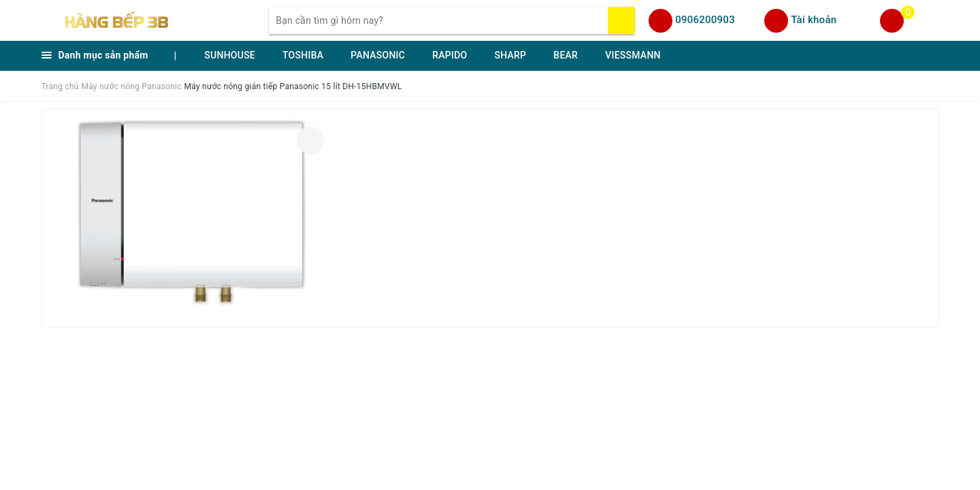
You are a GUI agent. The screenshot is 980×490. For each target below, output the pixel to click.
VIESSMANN (633, 55)
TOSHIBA (303, 55)
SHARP (510, 55)
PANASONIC (378, 55)
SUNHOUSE (230, 55)
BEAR (566, 55)
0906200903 (705, 20)
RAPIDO (450, 55)
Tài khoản (814, 20)
